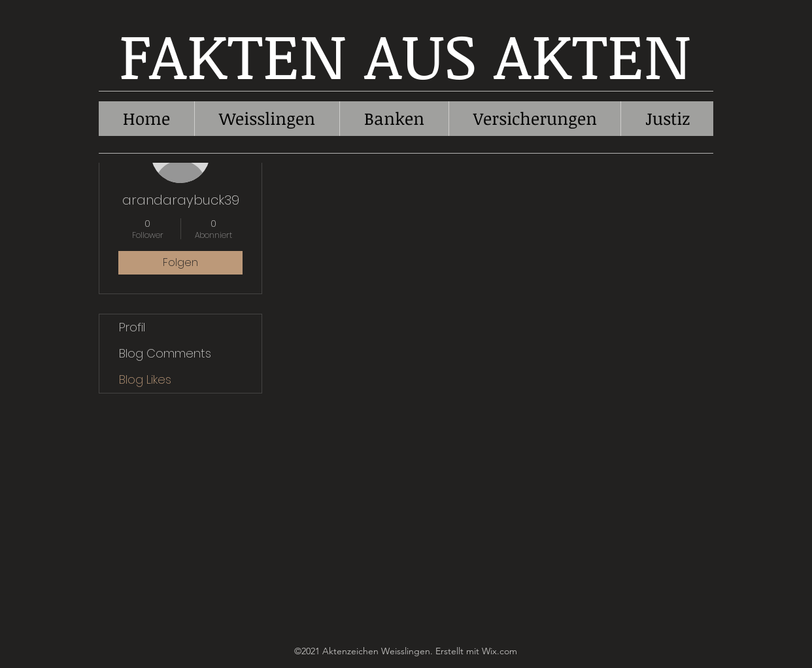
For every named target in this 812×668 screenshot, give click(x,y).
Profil (132, 327)
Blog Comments (165, 353)
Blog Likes (145, 379)
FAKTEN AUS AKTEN (405, 54)
